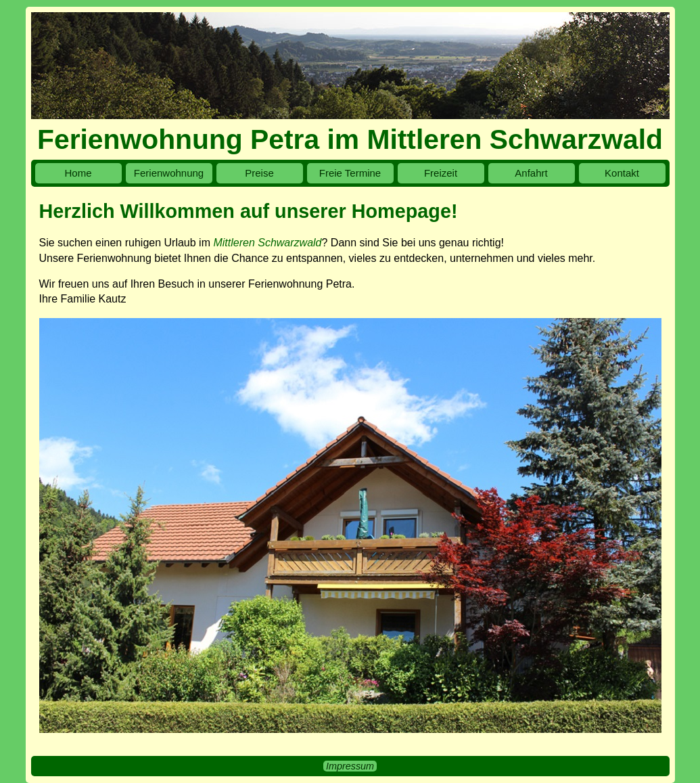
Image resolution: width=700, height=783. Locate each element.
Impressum (350, 766)
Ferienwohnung (169, 173)
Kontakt (622, 173)
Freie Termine (350, 173)
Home (78, 173)
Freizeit (441, 173)
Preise (259, 173)
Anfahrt (531, 173)
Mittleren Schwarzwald (267, 243)
